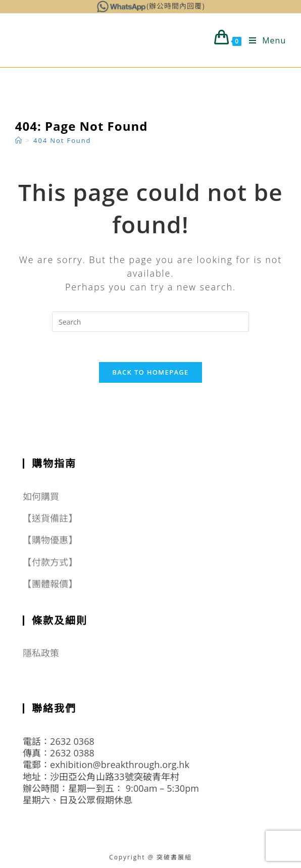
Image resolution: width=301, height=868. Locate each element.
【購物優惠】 (50, 540)
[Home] (19, 140)
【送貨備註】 (50, 518)
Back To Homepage (150, 372)
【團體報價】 (50, 584)
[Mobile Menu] (264, 40)
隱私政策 (41, 653)
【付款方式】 (50, 562)
